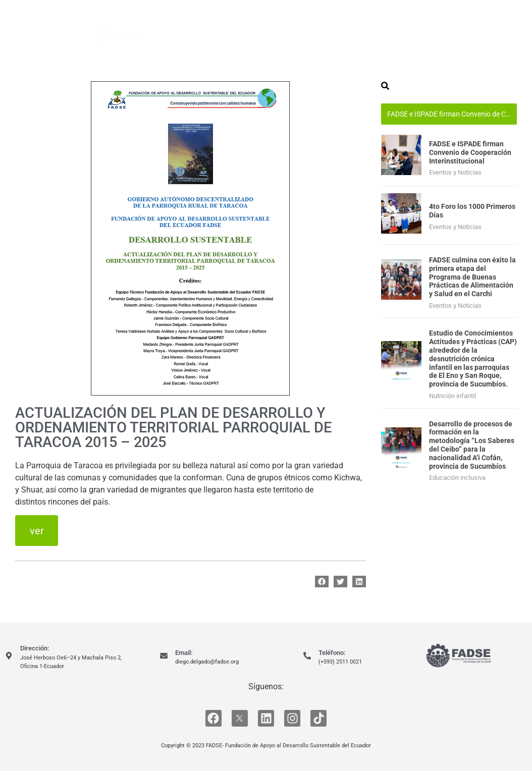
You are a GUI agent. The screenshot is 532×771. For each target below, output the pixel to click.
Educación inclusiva (457, 478)
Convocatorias (387, 21)
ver (37, 531)
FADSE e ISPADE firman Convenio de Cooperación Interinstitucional (452, 114)
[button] (322, 582)
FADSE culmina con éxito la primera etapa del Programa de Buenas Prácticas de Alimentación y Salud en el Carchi (472, 277)
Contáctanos (300, 45)
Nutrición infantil (453, 396)
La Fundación (310, 22)
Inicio (197, 21)
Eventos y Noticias (455, 172)
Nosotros (243, 21)
